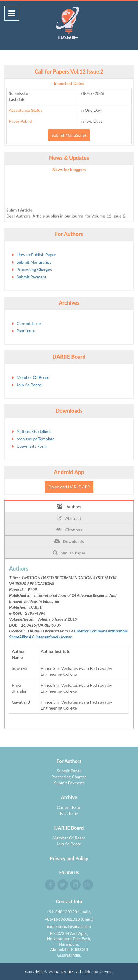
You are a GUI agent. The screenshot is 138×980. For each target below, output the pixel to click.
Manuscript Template (36, 439)
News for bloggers (69, 169)
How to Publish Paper (36, 255)
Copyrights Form (32, 446)
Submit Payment (31, 277)
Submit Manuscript (34, 262)
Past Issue (26, 331)
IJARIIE (67, 972)
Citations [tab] (69, 530)
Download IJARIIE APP (69, 487)
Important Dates (69, 83)
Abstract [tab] (69, 518)
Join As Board (29, 385)
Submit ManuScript (69, 135)
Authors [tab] (69, 506)
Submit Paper (69, 771)
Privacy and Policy (69, 858)
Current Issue (29, 323)
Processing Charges (34, 269)
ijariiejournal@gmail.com (69, 926)
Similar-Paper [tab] (69, 553)
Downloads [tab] (69, 541)
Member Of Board (33, 377)
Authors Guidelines (34, 431)
